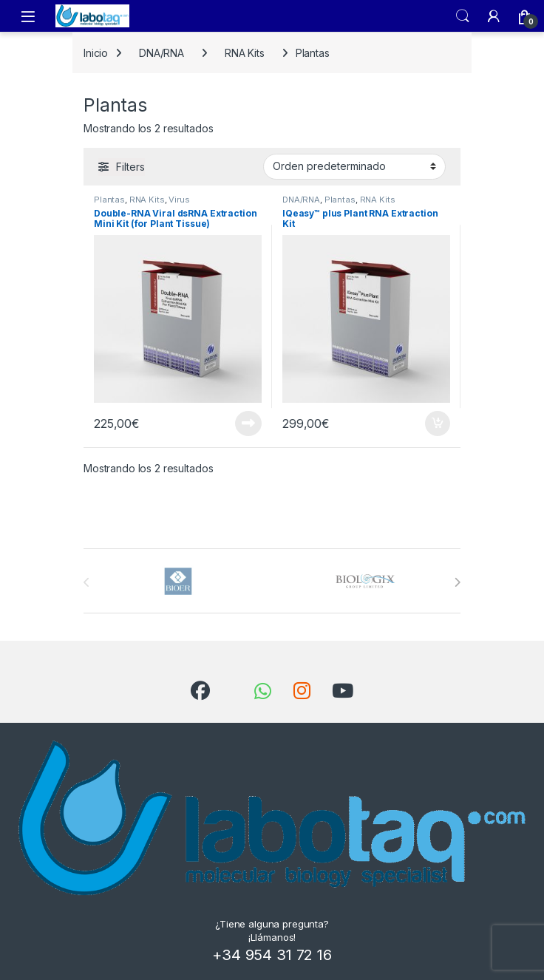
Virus (179, 200)
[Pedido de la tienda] (354, 166)
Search (463, 16)
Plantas (109, 200)
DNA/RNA (161, 53)
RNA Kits (245, 53)
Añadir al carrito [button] (438, 423)
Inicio (96, 53)
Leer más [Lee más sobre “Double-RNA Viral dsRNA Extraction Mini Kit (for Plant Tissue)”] (248, 423)
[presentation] (457, 582)
